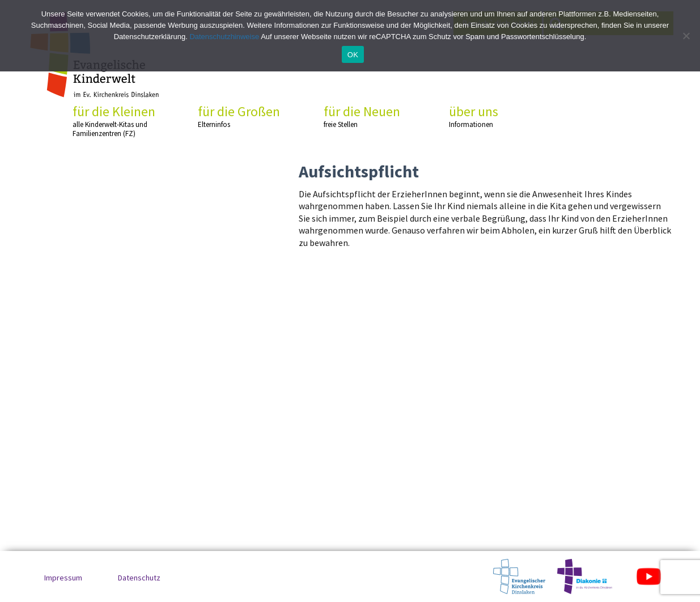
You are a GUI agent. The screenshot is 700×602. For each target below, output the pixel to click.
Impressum (63, 578)
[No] (686, 36)
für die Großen (240, 116)
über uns (491, 116)
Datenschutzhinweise (224, 37)
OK (353, 55)
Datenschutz (139, 578)
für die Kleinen (115, 121)
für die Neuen (366, 116)
